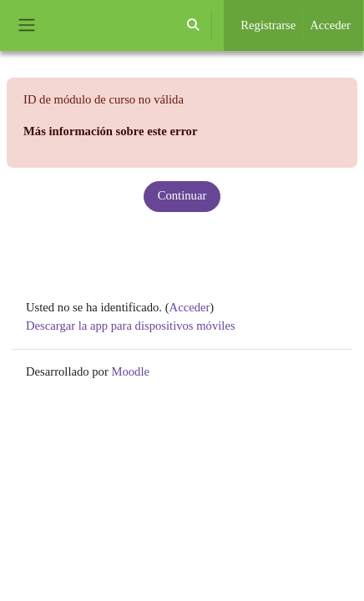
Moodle (130, 371)
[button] (193, 25)
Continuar (182, 195)
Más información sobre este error (110, 131)
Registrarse (268, 25)
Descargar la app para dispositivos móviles (131, 326)
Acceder (330, 25)
